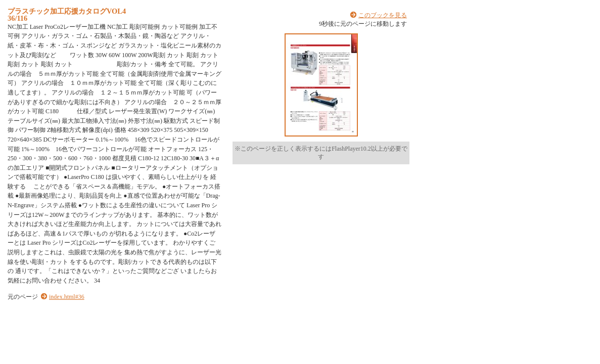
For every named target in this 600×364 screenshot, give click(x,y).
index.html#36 (67, 297)
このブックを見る (383, 15)
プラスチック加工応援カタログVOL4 (67, 11)
